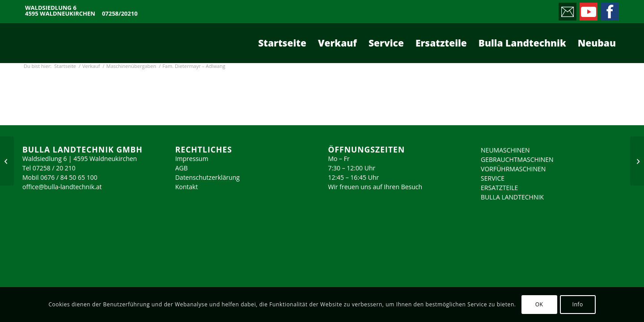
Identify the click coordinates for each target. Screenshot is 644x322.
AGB (182, 168)
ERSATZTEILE (499, 188)
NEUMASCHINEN (505, 150)
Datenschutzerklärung (208, 177)
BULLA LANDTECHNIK (512, 197)
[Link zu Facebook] (609, 9)
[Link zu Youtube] (588, 9)
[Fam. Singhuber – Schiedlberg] (637, 161)
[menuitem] (282, 43)
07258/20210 (120, 14)
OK (539, 304)
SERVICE (493, 178)
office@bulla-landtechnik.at (62, 187)
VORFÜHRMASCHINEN (513, 169)
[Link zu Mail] (567, 9)
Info (577, 304)
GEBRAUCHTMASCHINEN (517, 159)
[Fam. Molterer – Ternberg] (7, 161)
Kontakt (187, 187)
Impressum (192, 159)
